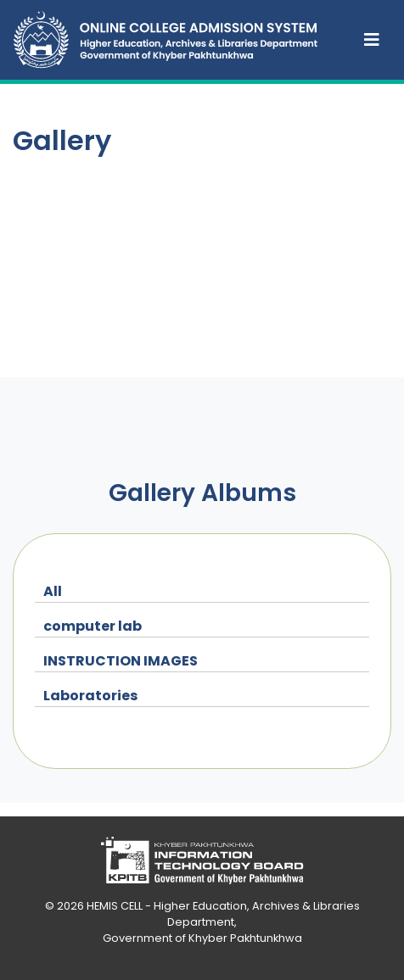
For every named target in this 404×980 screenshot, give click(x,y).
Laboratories (90, 696)
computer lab (93, 626)
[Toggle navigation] (372, 40)
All (53, 591)
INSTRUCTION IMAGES (121, 661)
